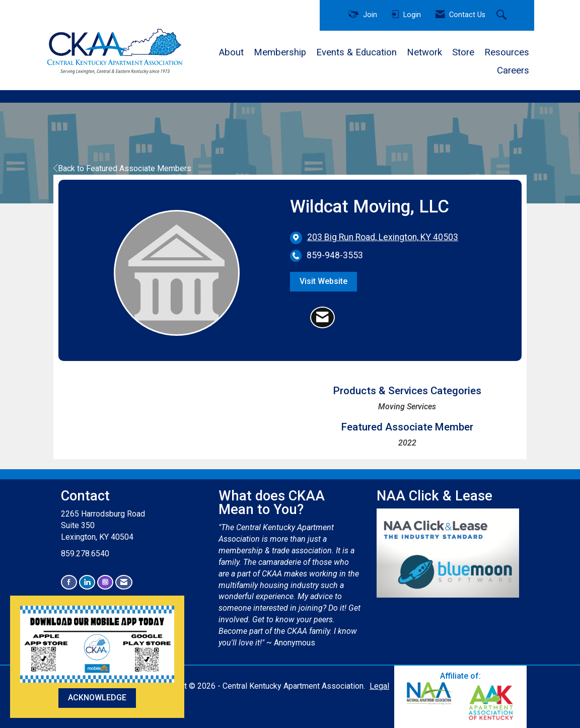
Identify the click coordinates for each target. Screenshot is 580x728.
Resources (507, 52)
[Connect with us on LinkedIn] (87, 582)
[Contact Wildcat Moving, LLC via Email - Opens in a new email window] (322, 318)
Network (424, 52)
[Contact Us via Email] (124, 582)
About (231, 52)
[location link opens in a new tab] (383, 237)
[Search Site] (503, 16)
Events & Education (356, 52)
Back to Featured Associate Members (122, 168)
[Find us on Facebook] (69, 582)
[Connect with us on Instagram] (105, 582)
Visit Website (323, 281)
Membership (280, 52)
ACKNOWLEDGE (97, 698)
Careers (513, 70)
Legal (379, 686)
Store (463, 52)
